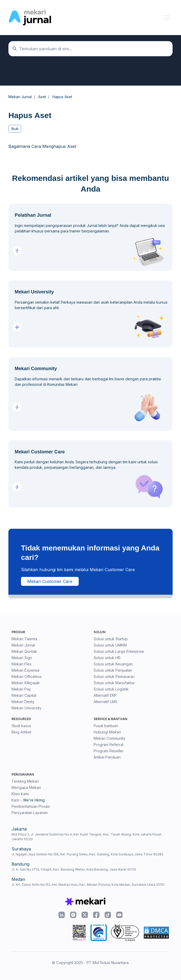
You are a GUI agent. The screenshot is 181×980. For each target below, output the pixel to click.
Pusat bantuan (106, 726)
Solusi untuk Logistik (111, 689)
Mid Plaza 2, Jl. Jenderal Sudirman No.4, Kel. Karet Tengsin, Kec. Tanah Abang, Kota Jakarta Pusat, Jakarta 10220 (87, 837)
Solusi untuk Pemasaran (114, 676)
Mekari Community (110, 738)
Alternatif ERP (105, 695)
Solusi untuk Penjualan (113, 670)
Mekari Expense (26, 670)
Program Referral (108, 745)
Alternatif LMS (105, 702)
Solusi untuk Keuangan (113, 664)
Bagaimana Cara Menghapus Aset (42, 146)
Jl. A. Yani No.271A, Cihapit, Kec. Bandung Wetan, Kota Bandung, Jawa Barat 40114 (74, 869)
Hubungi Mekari (107, 732)
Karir (15, 800)
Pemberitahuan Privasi (31, 806)
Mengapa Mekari (26, 787)
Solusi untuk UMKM (110, 645)
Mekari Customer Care (50, 581)
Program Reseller (109, 751)
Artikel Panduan (107, 757)
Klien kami (20, 794)
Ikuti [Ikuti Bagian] (15, 129)
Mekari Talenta (24, 639)
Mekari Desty (23, 702)
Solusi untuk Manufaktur (114, 683)
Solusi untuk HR (107, 658)
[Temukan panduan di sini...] (91, 49)
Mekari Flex (22, 664)
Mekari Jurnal (23, 645)
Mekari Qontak (24, 651)
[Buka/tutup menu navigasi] (167, 18)
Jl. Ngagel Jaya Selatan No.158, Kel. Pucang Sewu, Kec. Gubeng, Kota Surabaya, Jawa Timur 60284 (87, 854)
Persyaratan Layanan (30, 813)
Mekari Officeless (27, 676)
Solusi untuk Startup (111, 639)
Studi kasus (21, 726)
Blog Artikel (21, 732)
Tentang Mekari (25, 781)
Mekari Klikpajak (26, 683)
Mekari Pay (21, 689)
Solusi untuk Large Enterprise (119, 651)
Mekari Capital (24, 695)
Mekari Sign (22, 658)
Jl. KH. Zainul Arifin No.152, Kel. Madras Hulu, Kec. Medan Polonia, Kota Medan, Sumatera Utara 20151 (88, 885)
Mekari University (26, 708)
